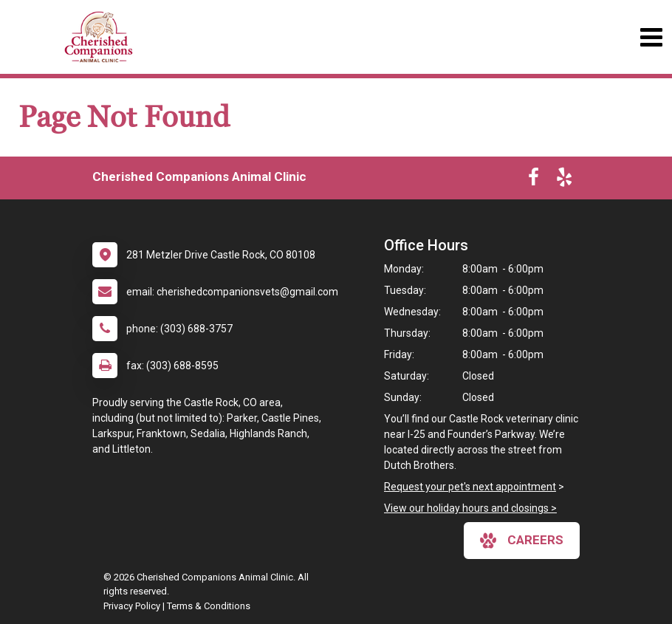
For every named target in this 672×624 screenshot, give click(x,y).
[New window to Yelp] (564, 180)
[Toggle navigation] (651, 37)
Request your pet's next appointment (470, 487)
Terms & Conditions (209, 606)
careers (522, 541)
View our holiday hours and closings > (470, 508)
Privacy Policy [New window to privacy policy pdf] (132, 606)
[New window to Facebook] (534, 180)
